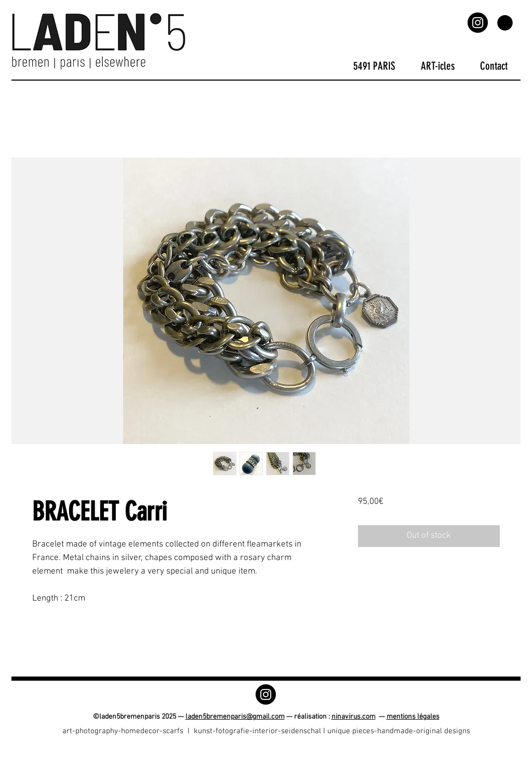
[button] (505, 23)
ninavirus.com (354, 717)
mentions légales (413, 717)
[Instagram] (478, 23)
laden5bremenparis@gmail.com (235, 717)
